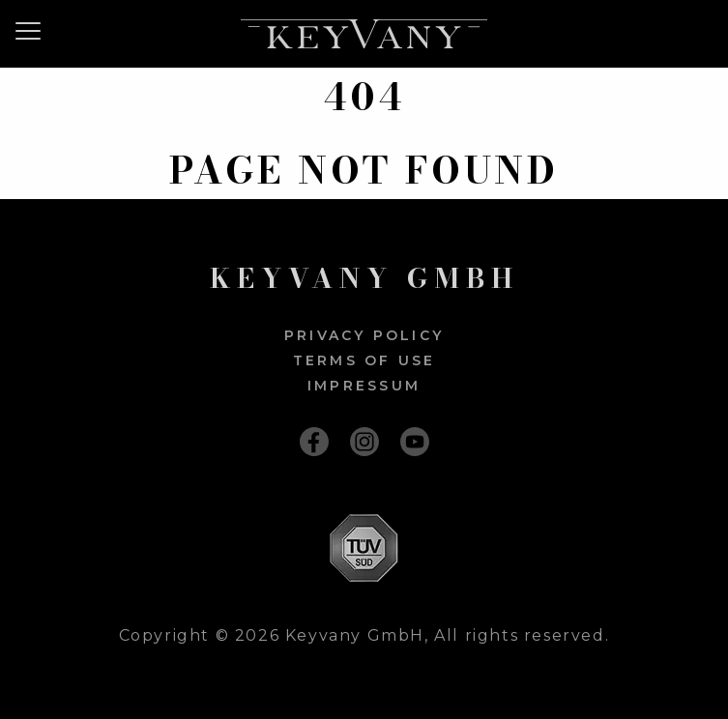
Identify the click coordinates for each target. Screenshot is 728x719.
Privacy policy (364, 335)
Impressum (364, 386)
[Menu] (35, 31)
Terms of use (364, 360)
